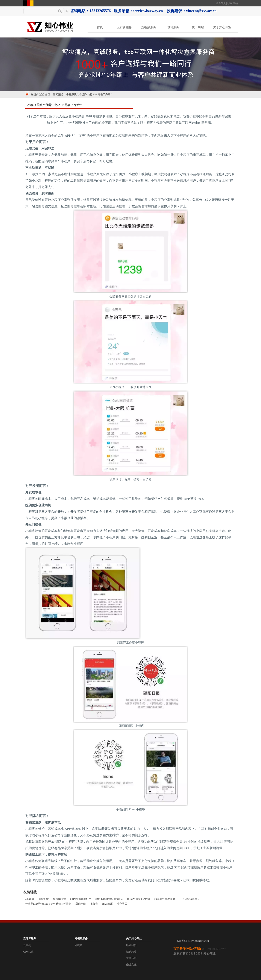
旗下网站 (198, 27)
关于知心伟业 (222, 27)
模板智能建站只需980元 (109, 899)
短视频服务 (149, 27)
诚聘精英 (131, 952)
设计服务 (173, 27)
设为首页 (221, 3)
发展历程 (131, 958)
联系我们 (131, 945)
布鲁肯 (94, 904)
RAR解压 (107, 904)
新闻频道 (58, 94)
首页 (100, 27)
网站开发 (44, 899)
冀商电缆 (81, 904)
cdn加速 (30, 899)
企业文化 (131, 965)
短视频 (79, 945)
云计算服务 (124, 27)
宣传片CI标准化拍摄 (138, 899)
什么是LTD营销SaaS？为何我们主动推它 (48, 904)
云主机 (27, 945)
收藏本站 (233, 3)
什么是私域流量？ (190, 899)
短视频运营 (59, 899)
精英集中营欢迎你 (165, 899)
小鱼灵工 (122, 904)
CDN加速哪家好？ (81, 899)
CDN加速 (28, 952)
